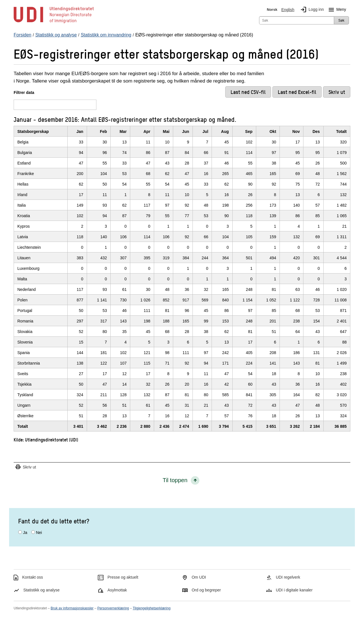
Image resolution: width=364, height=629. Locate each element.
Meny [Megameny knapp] (336, 10)
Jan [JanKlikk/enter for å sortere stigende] (80, 131)
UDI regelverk (288, 577)
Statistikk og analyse (42, 590)
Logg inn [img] (311, 10)
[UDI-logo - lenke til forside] (54, 23)
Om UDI (199, 577)
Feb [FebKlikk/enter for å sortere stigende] (103, 131)
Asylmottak (117, 590)
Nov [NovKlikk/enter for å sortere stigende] (296, 131)
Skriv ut (26, 467)
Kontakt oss (33, 577)
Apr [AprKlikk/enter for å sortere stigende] (147, 131)
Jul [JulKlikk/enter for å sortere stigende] (205, 131)
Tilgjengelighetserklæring (152, 608)
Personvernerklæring (113, 608)
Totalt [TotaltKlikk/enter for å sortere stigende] (341, 131)
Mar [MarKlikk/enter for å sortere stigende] (123, 131)
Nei (39, 533)
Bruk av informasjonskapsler (72, 608)
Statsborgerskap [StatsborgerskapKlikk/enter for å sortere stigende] (33, 131)
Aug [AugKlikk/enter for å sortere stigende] (225, 131)
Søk (341, 20)
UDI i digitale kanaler (294, 590)
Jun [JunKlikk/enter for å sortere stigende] (186, 131)
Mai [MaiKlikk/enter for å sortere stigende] (166, 131)
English (288, 10)
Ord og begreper (206, 590)
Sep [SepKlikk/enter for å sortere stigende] (249, 131)
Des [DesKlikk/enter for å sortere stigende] (316, 131)
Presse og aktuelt (123, 577)
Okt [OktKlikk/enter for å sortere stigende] (273, 131)
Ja (25, 533)
